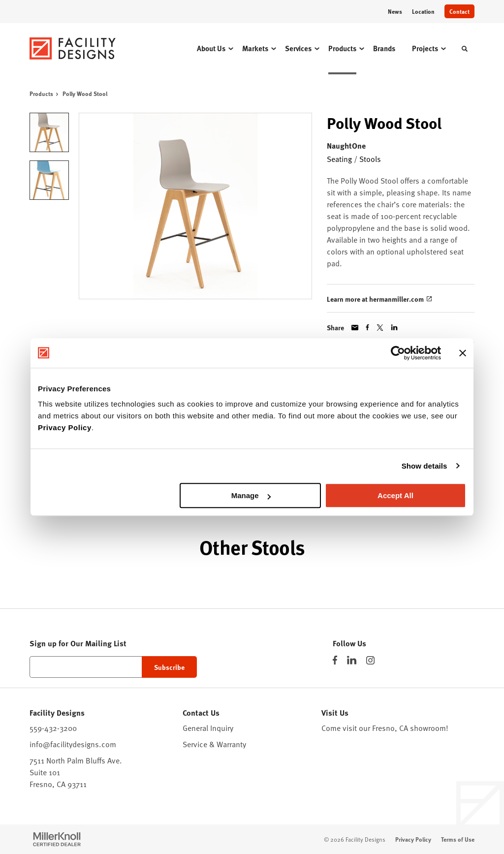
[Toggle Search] (465, 49)
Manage (251, 495)
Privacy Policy (65, 427)
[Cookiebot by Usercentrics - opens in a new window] (398, 353)
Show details (425, 466)
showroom (428, 728)
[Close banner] (463, 353)
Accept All (395, 495)
